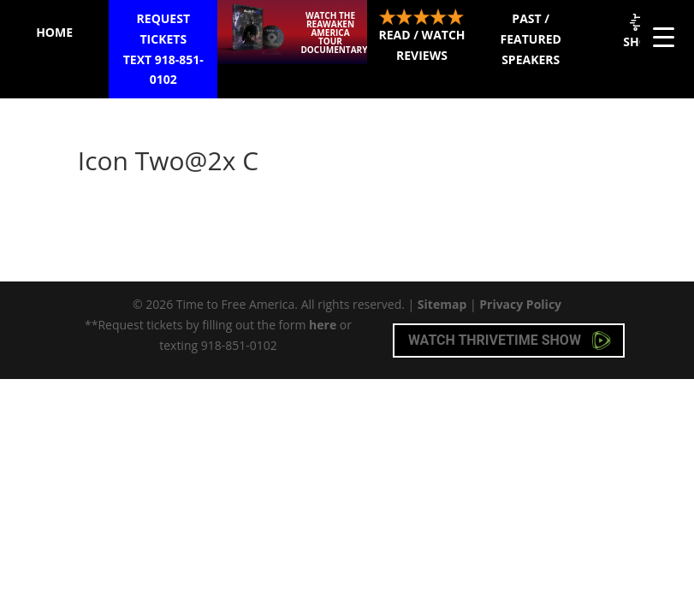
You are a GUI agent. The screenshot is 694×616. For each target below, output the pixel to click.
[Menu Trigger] (664, 36)
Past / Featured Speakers (531, 39)
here (323, 325)
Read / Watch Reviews (421, 36)
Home (54, 32)
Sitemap (442, 304)
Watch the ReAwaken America (334, 33)
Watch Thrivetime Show (510, 341)
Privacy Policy (520, 304)
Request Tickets (163, 50)
